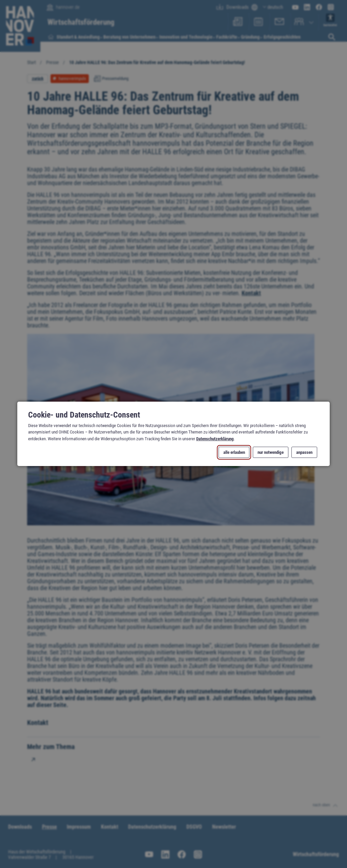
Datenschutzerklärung (215, 439)
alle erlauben (234, 453)
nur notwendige (271, 453)
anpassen (304, 453)
